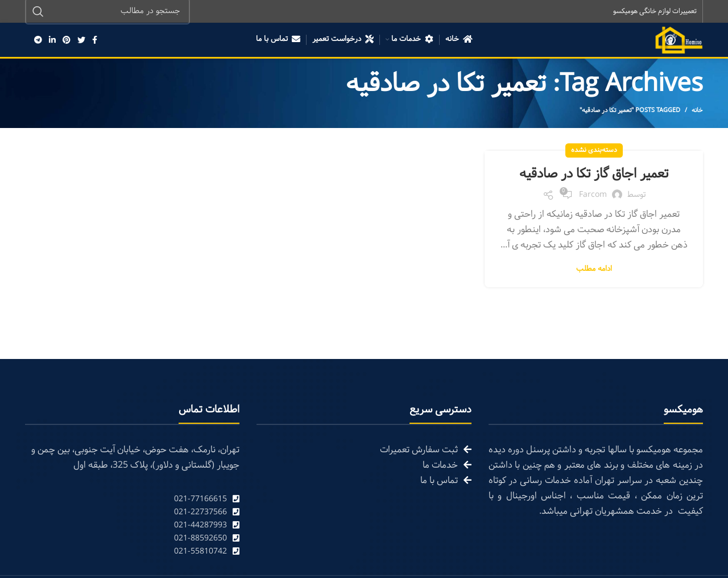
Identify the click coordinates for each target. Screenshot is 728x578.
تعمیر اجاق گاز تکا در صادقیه (594, 174)
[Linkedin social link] (52, 40)
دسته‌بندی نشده (594, 150)
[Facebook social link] (95, 40)
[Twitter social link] (81, 40)
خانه (697, 110)
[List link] (132, 499)
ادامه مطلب (594, 269)
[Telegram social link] (38, 40)
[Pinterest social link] (67, 40)
